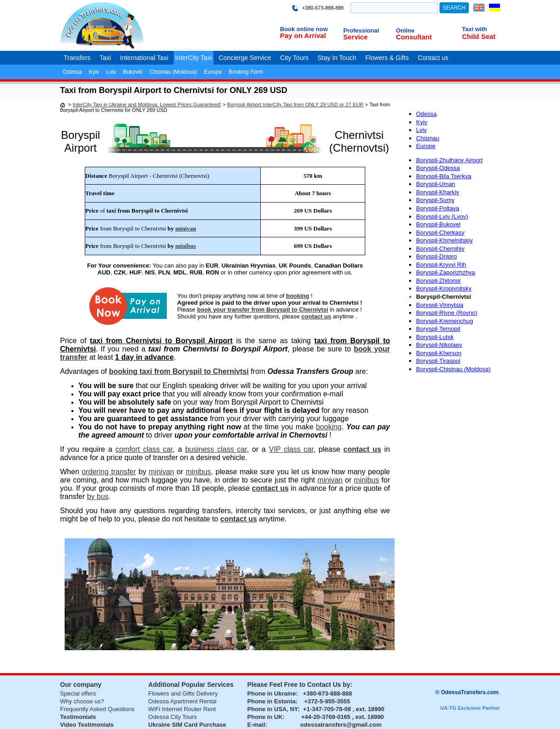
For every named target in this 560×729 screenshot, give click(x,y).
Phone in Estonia (272, 701)
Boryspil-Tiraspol (438, 361)
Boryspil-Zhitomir (439, 281)
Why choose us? (82, 701)
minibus (185, 246)
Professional (361, 30)
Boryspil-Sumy (435, 200)
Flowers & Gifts (387, 58)
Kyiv (94, 72)
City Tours (294, 58)
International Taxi (144, 58)
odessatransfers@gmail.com (341, 725)
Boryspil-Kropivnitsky (444, 288)
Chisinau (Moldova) (173, 72)
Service (355, 37)
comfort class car (144, 449)
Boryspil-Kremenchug (445, 321)
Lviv (111, 72)
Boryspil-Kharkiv (438, 192)
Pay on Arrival (303, 36)
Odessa (72, 72)
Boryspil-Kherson (439, 353)
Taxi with (475, 29)
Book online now (304, 29)
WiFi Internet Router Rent (182, 709)
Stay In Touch (337, 58)
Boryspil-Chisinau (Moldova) (453, 369)
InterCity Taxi (194, 58)
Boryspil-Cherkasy (440, 233)
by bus (98, 496)
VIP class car (291, 449)
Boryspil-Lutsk (435, 337)
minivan (186, 228)
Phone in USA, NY (273, 709)
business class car (216, 449)
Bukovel (133, 72)
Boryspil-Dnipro (436, 256)
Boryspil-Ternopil (438, 329)
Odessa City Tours (173, 717)
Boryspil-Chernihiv (440, 249)
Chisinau (428, 138)
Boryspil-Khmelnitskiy (445, 240)
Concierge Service (245, 58)
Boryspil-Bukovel (438, 224)
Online (405, 30)
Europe (213, 72)
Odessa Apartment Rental (183, 701)
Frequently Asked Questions (97, 709)
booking (298, 296)
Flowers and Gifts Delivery (183, 693)
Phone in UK (265, 717)
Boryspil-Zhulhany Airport (449, 160)
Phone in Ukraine (272, 693)
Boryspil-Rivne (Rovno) (447, 313)
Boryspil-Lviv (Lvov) (442, 217)
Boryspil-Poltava (438, 208)
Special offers (78, 693)
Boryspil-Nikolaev (439, 345)
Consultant (414, 37)
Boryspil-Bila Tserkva (444, 176)
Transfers (77, 58)
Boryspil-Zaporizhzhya (446, 272)
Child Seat (479, 36)
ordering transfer (109, 472)
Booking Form (246, 72)
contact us (316, 316)
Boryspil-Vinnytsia (440, 305)
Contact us (433, 58)
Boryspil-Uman (436, 184)
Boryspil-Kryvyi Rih (441, 265)
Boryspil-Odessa (438, 168)
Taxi (105, 58)
